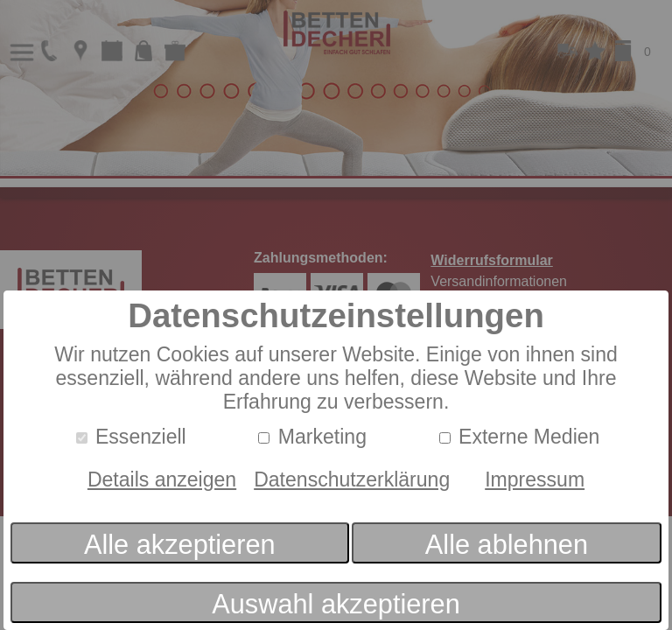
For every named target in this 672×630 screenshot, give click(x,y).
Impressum (535, 479)
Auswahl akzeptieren (336, 604)
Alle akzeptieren (180, 545)
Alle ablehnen (507, 545)
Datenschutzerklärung (352, 479)
